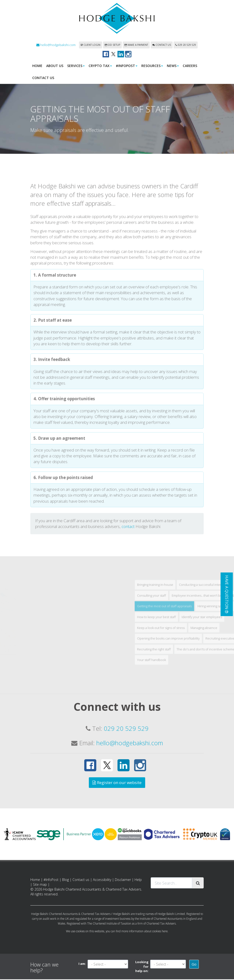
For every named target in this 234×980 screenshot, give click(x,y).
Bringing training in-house (182, 645)
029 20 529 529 (186, 46)
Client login (91, 46)
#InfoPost (127, 66)
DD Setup (112, 46)
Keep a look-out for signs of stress (188, 688)
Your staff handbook (178, 720)
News (173, 66)
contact (128, 587)
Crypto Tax (100, 66)
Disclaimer (123, 880)
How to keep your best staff (183, 677)
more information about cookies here (144, 932)
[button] (227, 594)
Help (138, 880)
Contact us (162, 46)
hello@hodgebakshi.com (56, 46)
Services (76, 66)
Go (194, 965)
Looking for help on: (142, 967)
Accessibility (102, 880)
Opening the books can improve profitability (195, 699)
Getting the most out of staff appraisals (191, 666)
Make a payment (136, 46)
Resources (152, 66)
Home (37, 66)
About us (55, 66)
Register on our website (117, 783)
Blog (65, 880)
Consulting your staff (178, 656)
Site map (40, 885)
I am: (82, 964)
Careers (190, 66)
